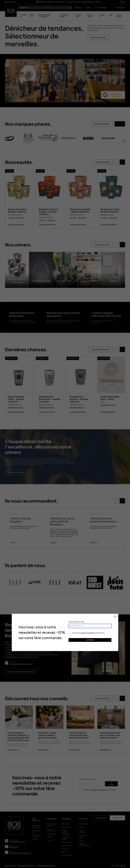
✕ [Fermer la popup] (115, 617)
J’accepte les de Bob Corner (88, 633)
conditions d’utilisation (87, 633)
